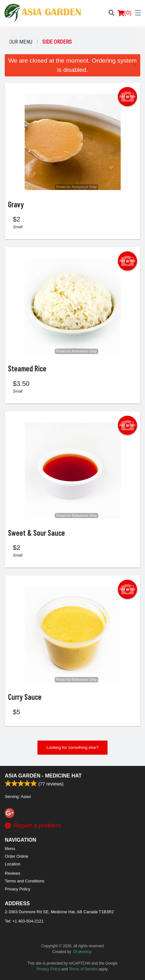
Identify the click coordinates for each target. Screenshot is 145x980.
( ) (125, 13)
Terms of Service (83, 969)
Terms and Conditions (25, 881)
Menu (10, 849)
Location (12, 864)
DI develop (82, 952)
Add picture (128, 97)
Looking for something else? (72, 747)
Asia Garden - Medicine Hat (43, 776)
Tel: (24, 921)
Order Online (16, 856)
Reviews (12, 873)
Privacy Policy (18, 889)
